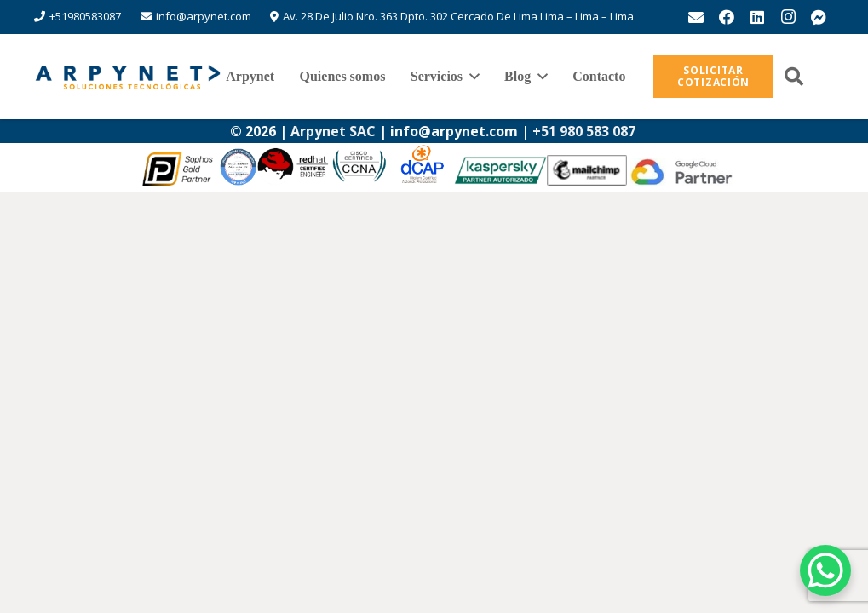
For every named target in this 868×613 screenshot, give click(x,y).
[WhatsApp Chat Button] (825, 570)
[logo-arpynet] (128, 77)
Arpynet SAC (333, 131)
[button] (471, 77)
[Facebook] (727, 17)
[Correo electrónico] (696, 17)
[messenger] (819, 17)
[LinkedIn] (757, 17)
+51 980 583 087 (586, 131)
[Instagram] (788, 17)
